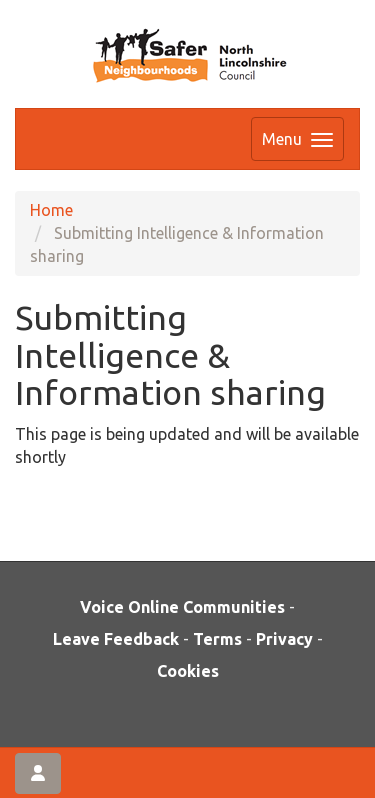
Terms (217, 639)
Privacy (284, 639)
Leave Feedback (116, 639)
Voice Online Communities (182, 607)
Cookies (188, 671)
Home (51, 210)
